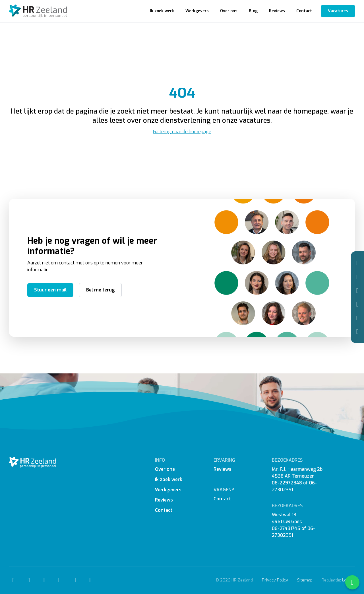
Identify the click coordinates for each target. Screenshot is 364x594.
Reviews (277, 11)
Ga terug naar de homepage (182, 132)
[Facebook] (357, 291)
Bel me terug (100, 290)
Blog (253, 11)
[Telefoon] (357, 263)
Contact (304, 11)
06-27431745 (286, 528)
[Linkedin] (357, 318)
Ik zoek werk (162, 11)
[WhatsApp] (357, 332)
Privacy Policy (275, 580)
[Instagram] (357, 304)
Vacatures (338, 11)
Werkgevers (197, 11)
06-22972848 (287, 483)
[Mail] (357, 277)
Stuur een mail (50, 290)
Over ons (229, 11)
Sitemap (305, 580)
